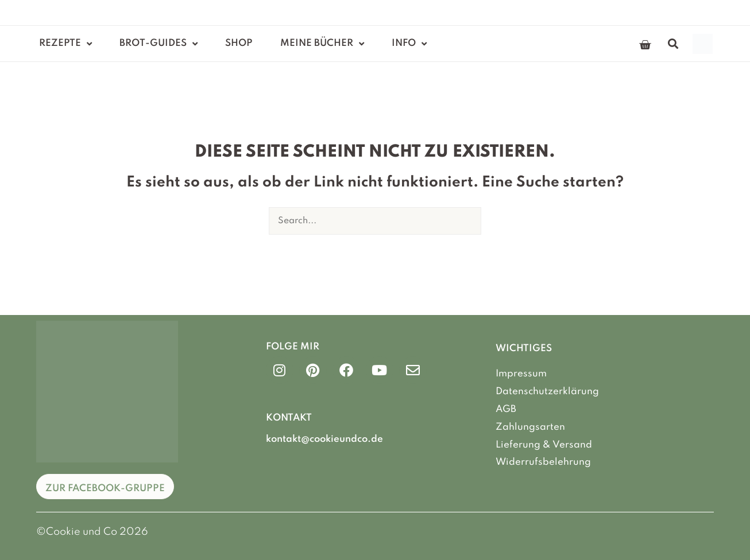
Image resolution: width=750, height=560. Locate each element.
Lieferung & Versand (544, 444)
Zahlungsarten (530, 427)
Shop (239, 43)
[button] (673, 44)
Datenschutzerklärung (547, 392)
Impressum (521, 374)
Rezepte (65, 44)
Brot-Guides (158, 44)
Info (409, 44)
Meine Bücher (322, 44)
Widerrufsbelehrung (543, 462)
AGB (506, 409)
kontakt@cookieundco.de (324, 439)
